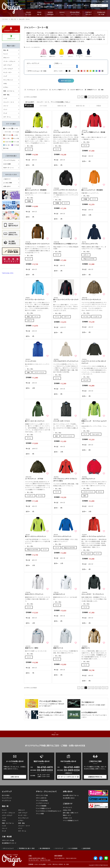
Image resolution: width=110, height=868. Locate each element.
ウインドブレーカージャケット (38, 299)
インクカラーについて (42, 803)
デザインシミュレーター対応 (37, 71)
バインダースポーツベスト (66, 420)
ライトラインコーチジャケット (94, 299)
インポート (96, 317)
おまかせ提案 (7, 164)
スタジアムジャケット (94, 478)
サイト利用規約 (73, 848)
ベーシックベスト (38, 360)
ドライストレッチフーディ (94, 243)
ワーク (29, 149)
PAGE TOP (55, 735)
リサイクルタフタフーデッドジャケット (66, 360)
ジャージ (6, 106)
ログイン (79, 5)
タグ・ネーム (7, 117)
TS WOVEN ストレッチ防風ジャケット (66, 243)
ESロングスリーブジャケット (38, 593)
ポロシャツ (6, 58)
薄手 (56, 436)
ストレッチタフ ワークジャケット (94, 593)
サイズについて (67, 807)
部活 (28, 317)
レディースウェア (8, 69)
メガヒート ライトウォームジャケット (94, 536)
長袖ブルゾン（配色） (38, 647)
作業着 (29, 201)
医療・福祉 (6, 95)
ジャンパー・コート (9, 102)
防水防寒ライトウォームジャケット (38, 131)
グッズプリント (7, 801)
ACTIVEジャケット (66, 593)
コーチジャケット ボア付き (38, 478)
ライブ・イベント (39, 372)
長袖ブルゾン (94, 647)
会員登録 (71, 5)
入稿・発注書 (7, 836)
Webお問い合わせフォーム (71, 795)
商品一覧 (13, 19)
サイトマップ (59, 848)
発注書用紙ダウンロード (9, 843)
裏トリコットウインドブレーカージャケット (66, 300)
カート (87, 5)
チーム (36, 317)
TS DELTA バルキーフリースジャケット (38, 243)
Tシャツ (6, 54)
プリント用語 (40, 814)
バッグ (5, 76)
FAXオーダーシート (9, 168)
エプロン (6, 87)
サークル (86, 317)
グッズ (5, 113)
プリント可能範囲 (41, 806)
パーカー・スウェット (9, 61)
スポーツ (86, 255)
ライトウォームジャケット (66, 131)
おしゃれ (86, 380)
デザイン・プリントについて (46, 791)
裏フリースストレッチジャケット (38, 536)
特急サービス (67, 815)
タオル (5, 83)
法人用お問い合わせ (69, 798)
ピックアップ (7, 791)
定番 (28, 372)
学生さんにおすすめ (89, 259)
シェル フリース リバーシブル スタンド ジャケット (94, 361)
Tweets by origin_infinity (8, 273)
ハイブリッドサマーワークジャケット (66, 189)
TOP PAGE (5, 19)
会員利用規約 (86, 848)
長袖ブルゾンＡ (66, 647)
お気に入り (61, 5)
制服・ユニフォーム (9, 91)
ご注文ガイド (7, 179)
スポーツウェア (8, 65)
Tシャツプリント (7, 798)
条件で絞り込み (66, 81)
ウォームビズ (96, 434)
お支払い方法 (67, 810)
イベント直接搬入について (71, 820)
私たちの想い (6, 795)
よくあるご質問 (8, 183)
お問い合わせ (7, 186)
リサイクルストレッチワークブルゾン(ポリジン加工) (66, 479)
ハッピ (5, 98)
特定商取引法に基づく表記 (27, 848)
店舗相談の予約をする (95, 777)
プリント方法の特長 (42, 801)
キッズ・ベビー (8, 72)
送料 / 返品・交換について (71, 813)
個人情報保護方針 (45, 848)
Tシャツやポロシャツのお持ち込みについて (49, 811)
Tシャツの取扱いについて (43, 808)
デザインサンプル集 (42, 795)
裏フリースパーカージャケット (38, 420)
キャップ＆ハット (8, 80)
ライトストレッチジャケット (66, 536)
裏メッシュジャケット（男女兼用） (38, 189)
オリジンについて (8, 848)
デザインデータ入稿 (8, 840)
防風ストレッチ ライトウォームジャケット (94, 421)
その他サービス (67, 818)
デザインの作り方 (41, 798)
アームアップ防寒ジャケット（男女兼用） (94, 132)
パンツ (5, 109)
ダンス (100, 492)
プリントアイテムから (9, 160)
